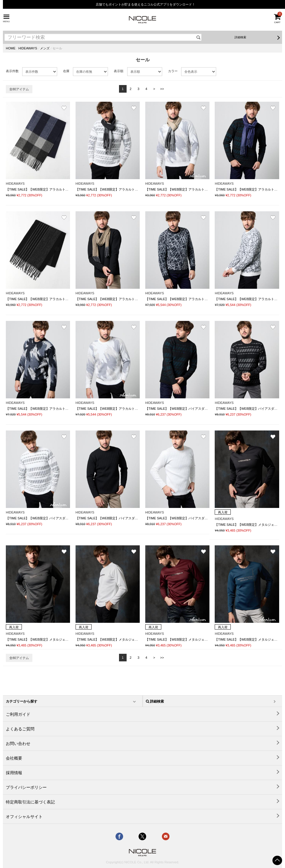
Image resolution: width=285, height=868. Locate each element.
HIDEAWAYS (28, 48)
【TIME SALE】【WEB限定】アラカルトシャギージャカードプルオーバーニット (204, 299)
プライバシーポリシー (26, 787)
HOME (11, 48)
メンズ (45, 48)
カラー (173, 71)
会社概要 (14, 758)
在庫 (66, 71)
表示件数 (12, 71)
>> (162, 89)
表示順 (119, 71)
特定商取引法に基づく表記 (30, 802)
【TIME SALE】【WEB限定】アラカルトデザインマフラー (48, 189)
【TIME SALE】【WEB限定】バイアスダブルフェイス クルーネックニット (201, 409)
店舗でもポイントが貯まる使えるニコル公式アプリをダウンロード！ (145, 4)
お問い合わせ (18, 743)
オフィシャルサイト (24, 817)
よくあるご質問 (20, 729)
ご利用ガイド (18, 714)
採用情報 (14, 773)
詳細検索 (240, 37)
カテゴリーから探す (22, 701)
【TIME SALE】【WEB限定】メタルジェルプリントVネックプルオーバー (59, 639)
